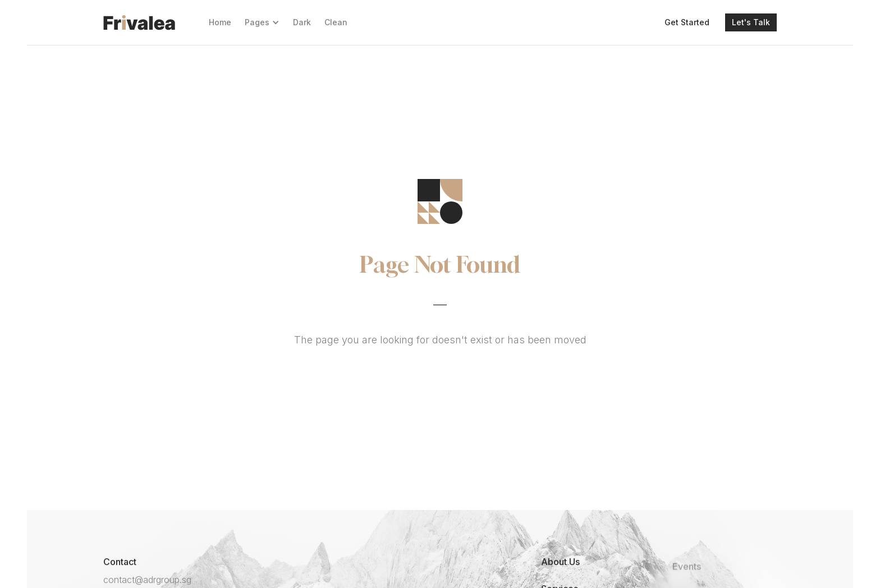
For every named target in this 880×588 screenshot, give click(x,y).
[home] (139, 22)
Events (687, 576)
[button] (262, 22)
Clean (336, 22)
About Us (560, 562)
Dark (302, 22)
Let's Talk (751, 22)
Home (220, 22)
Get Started (687, 22)
